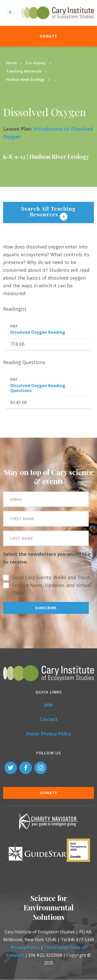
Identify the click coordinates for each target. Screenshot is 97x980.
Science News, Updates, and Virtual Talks (52, 589)
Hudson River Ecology (25, 79)
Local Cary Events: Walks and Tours (51, 577)
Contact (48, 719)
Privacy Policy (25, 947)
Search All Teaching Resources (48, 211)
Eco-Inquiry (36, 63)
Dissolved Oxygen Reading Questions (38, 388)
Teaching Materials (24, 71)
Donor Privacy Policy (48, 734)
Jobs (48, 705)
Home (12, 63)
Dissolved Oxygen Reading (38, 332)
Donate (49, 36)
